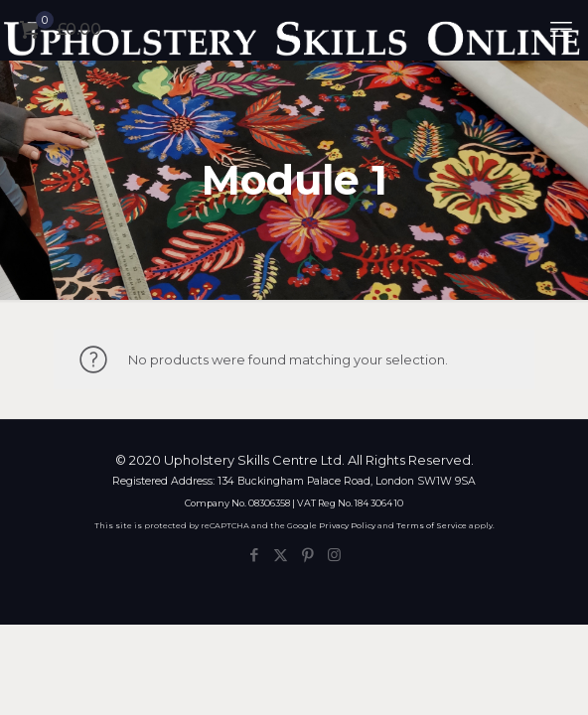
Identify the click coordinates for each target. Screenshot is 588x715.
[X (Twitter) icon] (281, 555)
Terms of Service (432, 525)
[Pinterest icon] (307, 555)
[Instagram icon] (334, 555)
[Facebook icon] (254, 555)
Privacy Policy (347, 525)
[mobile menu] (561, 30)
